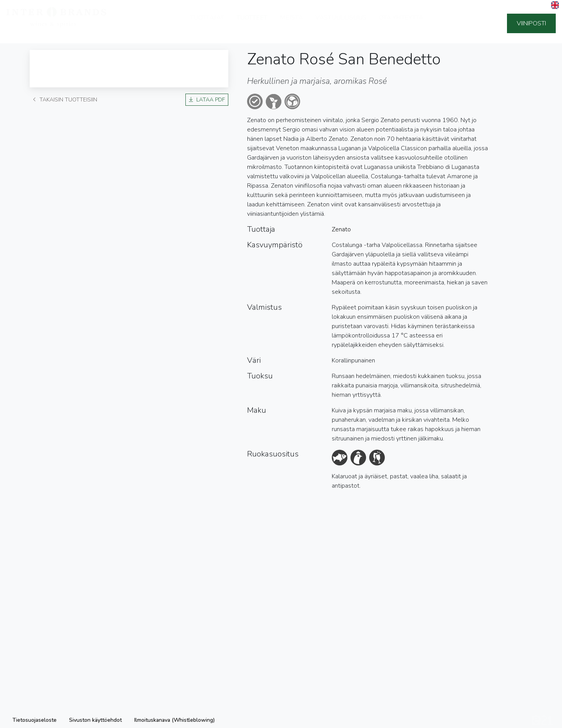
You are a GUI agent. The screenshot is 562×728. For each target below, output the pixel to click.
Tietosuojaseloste (35, 720)
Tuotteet (252, 23)
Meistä (291, 23)
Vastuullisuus (341, 23)
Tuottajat (207, 23)
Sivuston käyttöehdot (95, 720)
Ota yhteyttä (401, 23)
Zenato (341, 229)
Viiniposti (531, 23)
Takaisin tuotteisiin (65, 100)
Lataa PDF (207, 100)
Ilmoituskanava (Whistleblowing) (174, 720)
